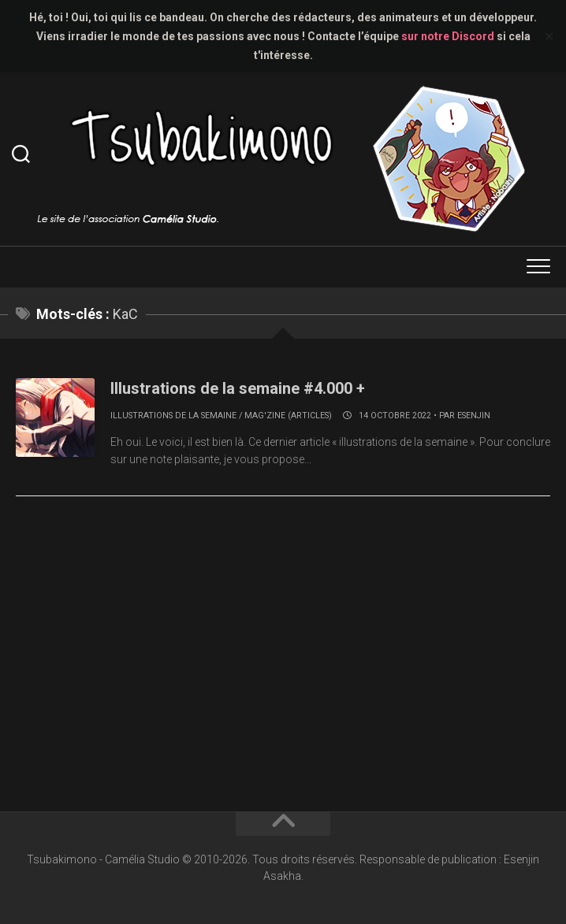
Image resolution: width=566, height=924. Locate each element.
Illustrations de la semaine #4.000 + (238, 388)
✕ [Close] (549, 37)
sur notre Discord (448, 36)
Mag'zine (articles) (288, 416)
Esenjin (474, 416)
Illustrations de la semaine (173, 416)
